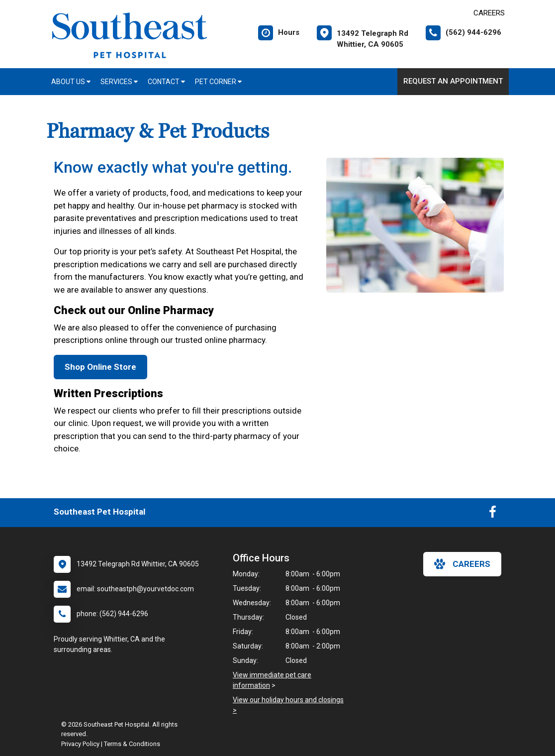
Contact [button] (166, 82)
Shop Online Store (100, 367)
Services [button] (119, 82)
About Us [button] (71, 82)
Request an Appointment (453, 81)
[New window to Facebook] (493, 514)
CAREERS (489, 13)
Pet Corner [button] (218, 82)
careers (462, 564)
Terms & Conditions (132, 744)
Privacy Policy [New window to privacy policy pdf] (80, 744)
